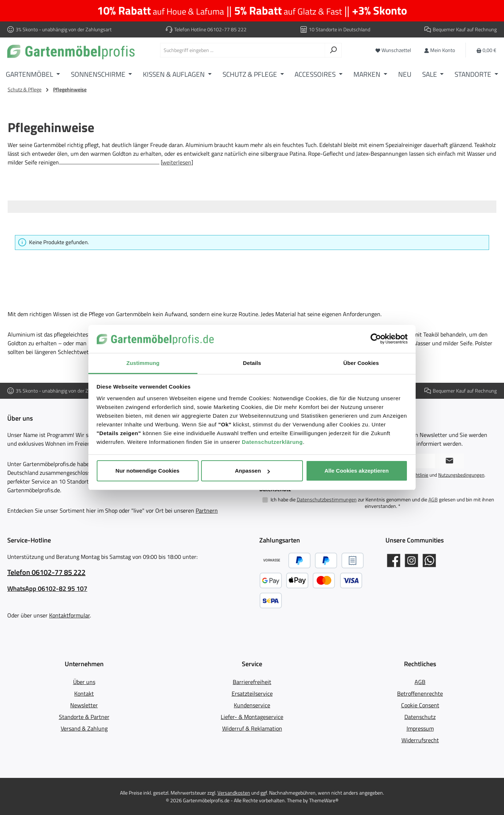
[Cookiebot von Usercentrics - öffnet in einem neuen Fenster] (376, 339)
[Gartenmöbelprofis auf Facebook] (394, 560)
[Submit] (449, 461)
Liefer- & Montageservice (252, 717)
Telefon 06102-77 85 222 (46, 572)
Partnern (207, 510)
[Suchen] (333, 50)
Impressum (420, 728)
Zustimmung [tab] (143, 363)
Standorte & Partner (84, 717)
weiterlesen (177, 162)
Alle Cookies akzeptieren (357, 471)
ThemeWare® (324, 800)
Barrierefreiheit (252, 682)
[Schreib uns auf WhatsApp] (429, 560)
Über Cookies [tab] (361, 363)
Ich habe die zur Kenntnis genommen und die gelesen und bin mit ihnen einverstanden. (382, 503)
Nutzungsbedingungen (461, 475)
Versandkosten (234, 793)
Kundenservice (252, 705)
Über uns (84, 682)
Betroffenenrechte (420, 693)
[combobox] (243, 50)
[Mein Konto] (439, 50)
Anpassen (252, 471)
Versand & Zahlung (84, 728)
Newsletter (84, 705)
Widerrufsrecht (420, 740)
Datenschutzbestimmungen (327, 499)
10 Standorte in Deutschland (339, 29)
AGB (433, 499)
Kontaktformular (69, 615)
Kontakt (84, 693)
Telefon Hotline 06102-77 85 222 (210, 29)
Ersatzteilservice (252, 693)
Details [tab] (252, 363)
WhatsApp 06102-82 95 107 (47, 589)
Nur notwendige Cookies (148, 471)
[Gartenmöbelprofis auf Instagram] (411, 560)
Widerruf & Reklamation (252, 728)
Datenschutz (420, 717)
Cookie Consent (420, 705)
